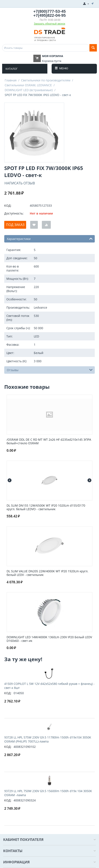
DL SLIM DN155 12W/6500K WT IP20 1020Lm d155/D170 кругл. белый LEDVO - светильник (46, 507)
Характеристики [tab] (50, 238)
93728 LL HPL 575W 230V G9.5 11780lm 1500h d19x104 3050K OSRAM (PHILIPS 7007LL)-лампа (48, 739)
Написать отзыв (20, 183)
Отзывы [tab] (50, 370)
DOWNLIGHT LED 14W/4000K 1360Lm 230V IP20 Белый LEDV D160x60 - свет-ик (49, 639)
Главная (11, 80)
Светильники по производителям (46, 80)
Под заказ (15, 225)
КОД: (8, 206)
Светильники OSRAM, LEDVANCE (28, 85)
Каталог (12, 69)
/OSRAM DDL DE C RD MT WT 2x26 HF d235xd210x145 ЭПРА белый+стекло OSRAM (49, 442)
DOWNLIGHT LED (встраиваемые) (29, 90)
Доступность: (14, 213)
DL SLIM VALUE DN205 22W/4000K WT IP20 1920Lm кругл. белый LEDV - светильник (47, 573)
